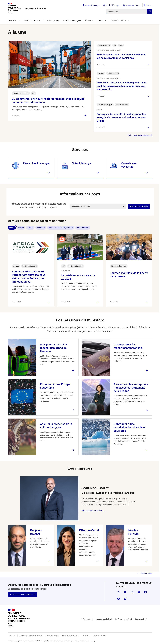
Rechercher (150, 11)
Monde (12, 228)
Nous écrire (84, 636)
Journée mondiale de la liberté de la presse (129, 275)
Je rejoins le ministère (118, 21)
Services (88, 21)
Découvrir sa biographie (92, 510)
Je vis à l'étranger (113, 5)
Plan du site (12, 636)
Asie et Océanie (83, 228)
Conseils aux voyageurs (72, 21)
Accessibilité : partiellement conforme (31, 636)
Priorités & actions (31, 21)
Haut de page (146, 573)
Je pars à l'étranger (93, 5)
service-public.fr (103, 619)
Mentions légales (53, 636)
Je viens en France (133, 5)
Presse (101, 21)
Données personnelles (69, 636)
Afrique (30, 228)
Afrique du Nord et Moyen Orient (61, 228)
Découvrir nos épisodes (23, 595)
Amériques (41, 228)
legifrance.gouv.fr (122, 619)
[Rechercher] (127, 11)
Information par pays (52, 21)
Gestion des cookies (99, 636)
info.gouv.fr (86, 619)
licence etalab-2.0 (87, 641)
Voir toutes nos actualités (139, 135)
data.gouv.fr (140, 619)
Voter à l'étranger (82, 163)
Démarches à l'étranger (37, 163)
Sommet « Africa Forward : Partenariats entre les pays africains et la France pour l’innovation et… (29, 277)
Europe (21, 228)
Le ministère (13, 21)
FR (148, 5)
